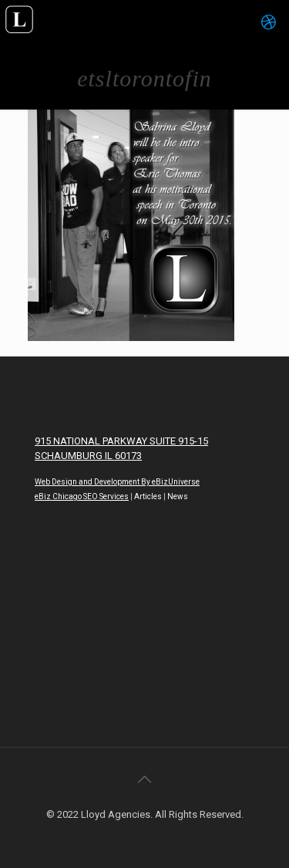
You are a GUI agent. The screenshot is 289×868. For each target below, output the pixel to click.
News (178, 496)
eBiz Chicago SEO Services (82, 496)
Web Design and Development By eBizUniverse (117, 482)
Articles (148, 496)
